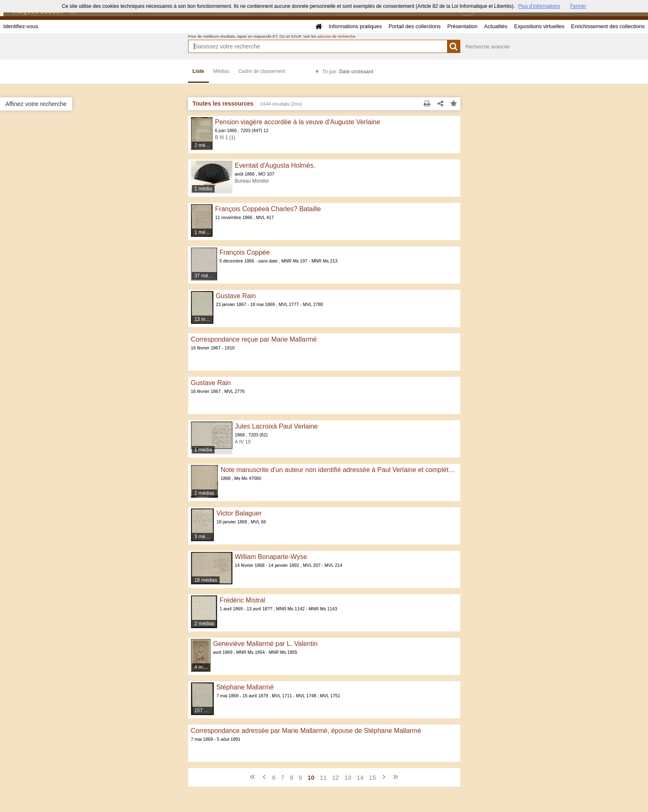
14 (360, 777)
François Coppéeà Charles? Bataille (268, 209)
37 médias (206, 276)
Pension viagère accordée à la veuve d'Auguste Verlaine (298, 122)
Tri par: (348, 72)
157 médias (204, 711)
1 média (203, 189)
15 (373, 777)
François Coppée (245, 252)
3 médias (204, 537)
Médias (221, 71)
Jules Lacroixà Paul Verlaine (276, 426)
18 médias (206, 580)
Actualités (496, 26)
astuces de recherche (336, 36)
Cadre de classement (262, 71)
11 (323, 777)
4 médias (203, 667)
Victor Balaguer (239, 513)
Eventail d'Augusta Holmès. (275, 165)
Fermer (578, 6)
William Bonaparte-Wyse (271, 557)
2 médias (204, 145)
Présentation (462, 26)
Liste (198, 71)
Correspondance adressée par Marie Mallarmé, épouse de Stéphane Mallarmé (306, 731)
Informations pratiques (355, 26)
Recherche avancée (488, 47)
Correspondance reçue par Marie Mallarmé (254, 339)
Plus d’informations (539, 6)
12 (336, 777)
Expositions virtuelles (539, 26)
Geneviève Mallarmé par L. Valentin (265, 644)
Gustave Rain (236, 296)
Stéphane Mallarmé (245, 687)
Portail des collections (415, 26)
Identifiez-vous (21, 26)
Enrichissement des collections (608, 26)
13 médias (204, 319)
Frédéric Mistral (242, 600)
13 (348, 777)
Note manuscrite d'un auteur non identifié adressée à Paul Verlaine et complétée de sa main (339, 470)
